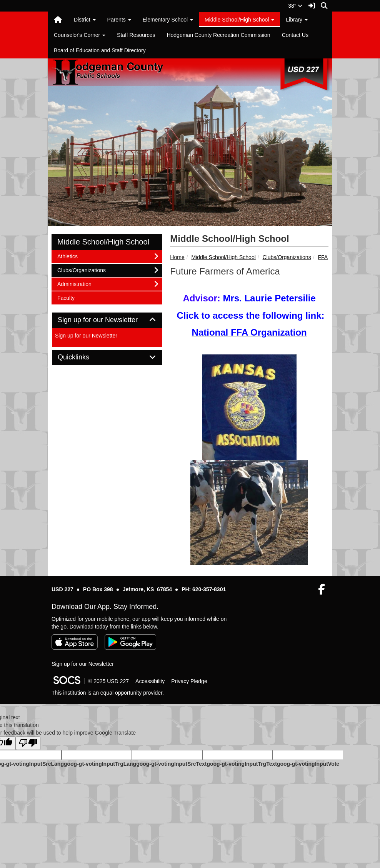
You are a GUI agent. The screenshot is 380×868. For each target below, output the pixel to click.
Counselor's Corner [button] (80, 35)
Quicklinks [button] (82, 357)
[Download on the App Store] (75, 642)
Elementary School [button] (168, 20)
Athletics (67, 256)
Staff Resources (136, 35)
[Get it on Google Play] (130, 642)
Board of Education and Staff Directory (100, 50)
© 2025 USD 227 (108, 681)
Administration (74, 284)
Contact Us (295, 35)
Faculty (67, 297)
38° (295, 6)
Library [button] (297, 20)
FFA (323, 257)
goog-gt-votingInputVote (308, 764)
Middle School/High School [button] (239, 20)
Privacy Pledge (189, 681)
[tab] (107, 320)
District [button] (85, 20)
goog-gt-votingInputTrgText (242, 764)
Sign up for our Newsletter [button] (106, 320)
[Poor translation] (28, 743)
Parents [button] (119, 20)
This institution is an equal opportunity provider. (108, 693)
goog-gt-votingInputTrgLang (100, 764)
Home (177, 257)
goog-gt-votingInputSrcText (171, 764)
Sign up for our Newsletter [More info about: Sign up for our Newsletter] (86, 336)
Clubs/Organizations (287, 257)
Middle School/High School (223, 257)
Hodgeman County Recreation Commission (218, 35)
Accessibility (150, 681)
